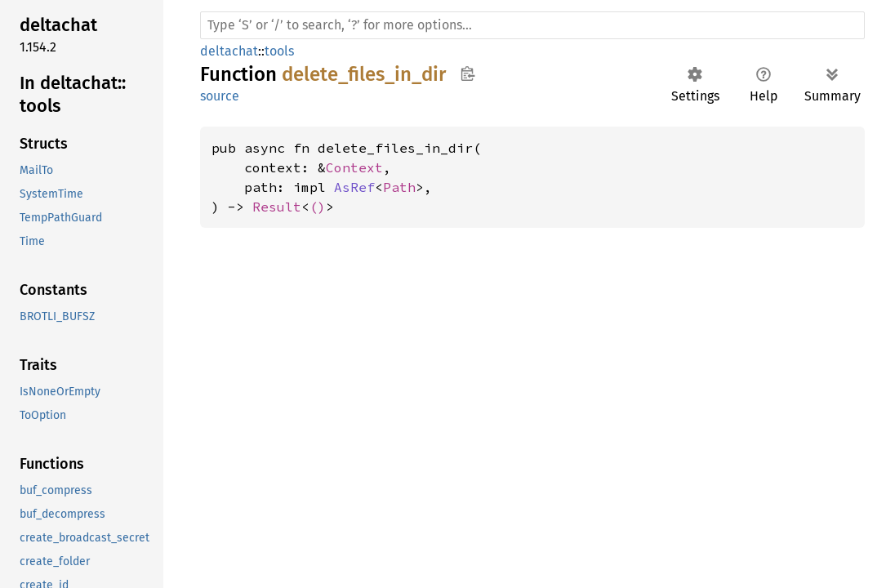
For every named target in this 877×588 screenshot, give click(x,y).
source (220, 96)
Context (354, 167)
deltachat (229, 51)
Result (277, 207)
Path (399, 187)
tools (279, 51)
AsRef (354, 187)
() (318, 207)
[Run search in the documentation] (532, 25)
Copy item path (467, 73)
